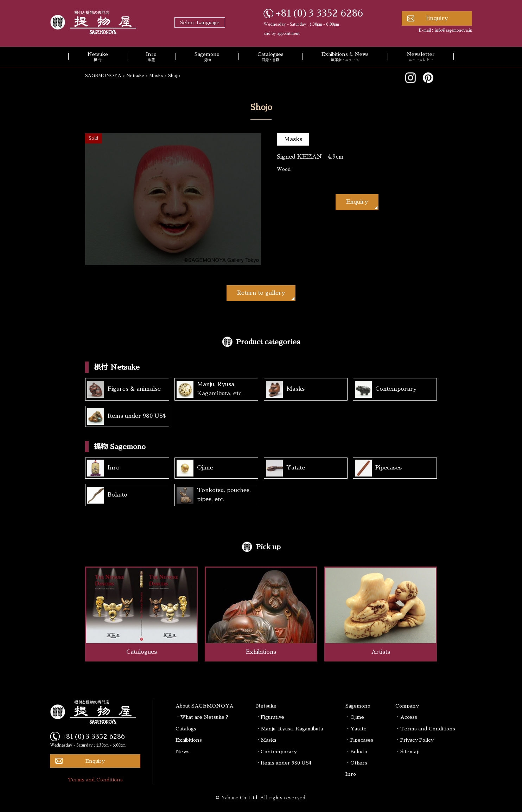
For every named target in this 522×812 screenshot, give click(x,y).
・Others (356, 763)
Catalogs (186, 729)
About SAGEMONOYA (205, 706)
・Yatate (356, 729)
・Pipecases (359, 740)
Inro (151, 57)
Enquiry (437, 18)
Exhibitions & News (345, 57)
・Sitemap (408, 752)
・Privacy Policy (415, 740)
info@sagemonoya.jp (453, 30)
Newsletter (421, 57)
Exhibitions (189, 740)
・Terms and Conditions (425, 729)
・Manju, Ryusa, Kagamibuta (289, 729)
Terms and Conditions (95, 780)
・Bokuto (356, 752)
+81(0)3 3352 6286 (320, 13)
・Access (406, 717)
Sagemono (207, 57)
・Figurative (270, 717)
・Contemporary (276, 752)
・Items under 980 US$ (284, 763)
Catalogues (270, 57)
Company (407, 706)
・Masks (266, 740)
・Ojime (355, 717)
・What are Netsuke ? (202, 717)
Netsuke (98, 57)
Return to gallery (261, 293)
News (183, 752)
